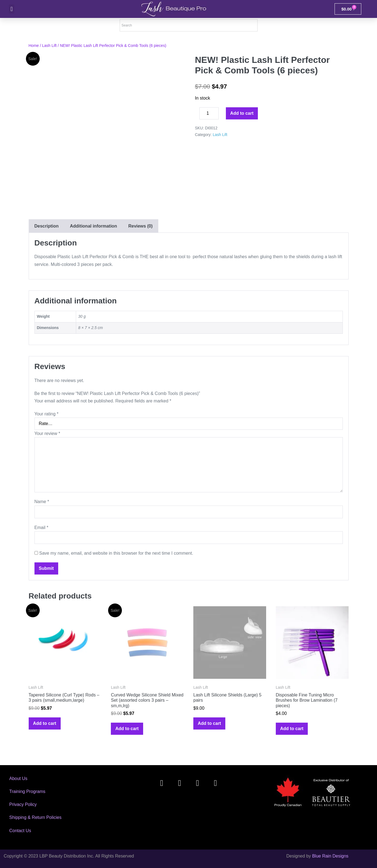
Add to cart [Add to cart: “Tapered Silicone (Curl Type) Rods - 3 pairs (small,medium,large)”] (45, 723)
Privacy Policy (23, 804)
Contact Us (20, 831)
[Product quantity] (209, 113)
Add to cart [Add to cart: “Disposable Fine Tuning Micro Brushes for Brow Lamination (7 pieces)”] (292, 729)
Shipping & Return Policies (35, 817)
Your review (47, 433)
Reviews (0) (140, 226)
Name (42, 502)
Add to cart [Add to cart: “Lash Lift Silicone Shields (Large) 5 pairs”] (209, 723)
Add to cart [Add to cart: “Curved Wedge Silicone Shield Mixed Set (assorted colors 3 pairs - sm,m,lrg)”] (127, 729)
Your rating (46, 414)
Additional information (94, 226)
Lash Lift (50, 46)
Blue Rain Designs (330, 856)
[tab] (46, 226)
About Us (18, 778)
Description (47, 226)
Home (34, 46)
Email (42, 528)
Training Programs (27, 791)
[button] (11, 9)
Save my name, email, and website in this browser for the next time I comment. (116, 553)
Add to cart (242, 113)
